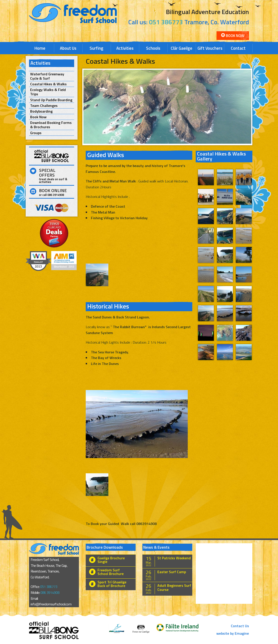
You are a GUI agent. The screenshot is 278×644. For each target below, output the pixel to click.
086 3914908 (50, 592)
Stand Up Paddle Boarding (51, 100)
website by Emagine (233, 633)
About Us (68, 48)
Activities (125, 48)
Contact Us (240, 626)
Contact (238, 48)
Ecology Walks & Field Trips (48, 92)
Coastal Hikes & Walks (48, 84)
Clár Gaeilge (182, 48)
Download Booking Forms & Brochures (51, 125)
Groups (36, 133)
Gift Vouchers (210, 48)
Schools (153, 48)
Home (40, 48)
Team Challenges (44, 106)
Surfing (96, 48)
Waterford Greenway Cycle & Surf (47, 76)
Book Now (233, 36)
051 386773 (166, 22)
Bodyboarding (41, 111)
